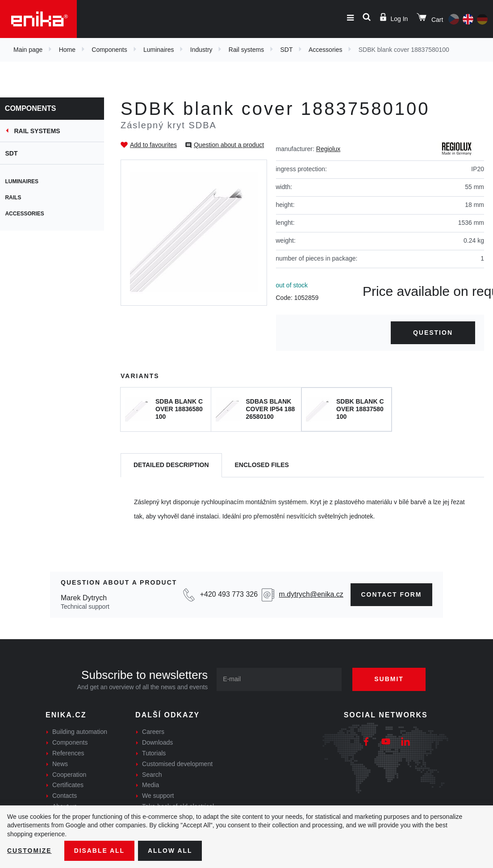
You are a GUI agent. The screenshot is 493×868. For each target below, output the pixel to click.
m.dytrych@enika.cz (311, 594)
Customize (29, 851)
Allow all (171, 851)
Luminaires (159, 50)
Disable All (100, 851)
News (60, 764)
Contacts (65, 796)
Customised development (177, 764)
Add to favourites (153, 145)
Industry (201, 50)
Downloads (157, 742)
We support (158, 796)
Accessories (325, 50)
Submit (389, 679)
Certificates (68, 785)
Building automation (80, 732)
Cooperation (69, 775)
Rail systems (246, 50)
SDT (286, 50)
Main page (28, 50)
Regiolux (328, 149)
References (68, 753)
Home (67, 50)
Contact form (391, 594)
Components (109, 50)
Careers (153, 732)
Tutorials (154, 753)
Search (152, 775)
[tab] (171, 466)
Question (433, 333)
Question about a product (229, 145)
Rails (17, 198)
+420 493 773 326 (228, 594)
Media (150, 785)
